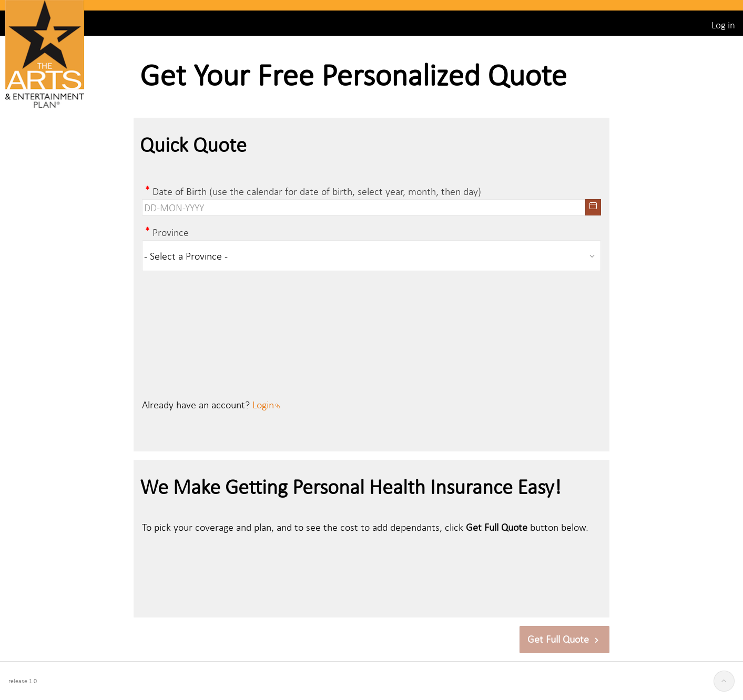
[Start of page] (724, 681)
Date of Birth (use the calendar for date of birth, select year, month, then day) (317, 191)
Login (266, 404)
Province (171, 232)
